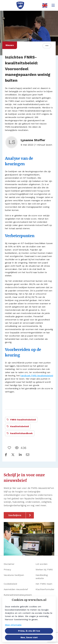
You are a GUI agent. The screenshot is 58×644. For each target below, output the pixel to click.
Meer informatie (13, 625)
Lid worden (42, 564)
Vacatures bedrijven (14, 575)
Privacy (7, 570)
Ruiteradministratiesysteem (18, 595)
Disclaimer (9, 564)
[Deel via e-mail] (28, 455)
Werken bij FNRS (44, 570)
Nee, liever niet (29, 637)
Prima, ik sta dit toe (29, 631)
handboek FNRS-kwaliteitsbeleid (37, 376)
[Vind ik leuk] (10, 448)
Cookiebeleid (10, 584)
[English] (44, 5)
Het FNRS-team (44, 584)
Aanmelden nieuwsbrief (16, 589)
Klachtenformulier (45, 589)
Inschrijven (15, 515)
